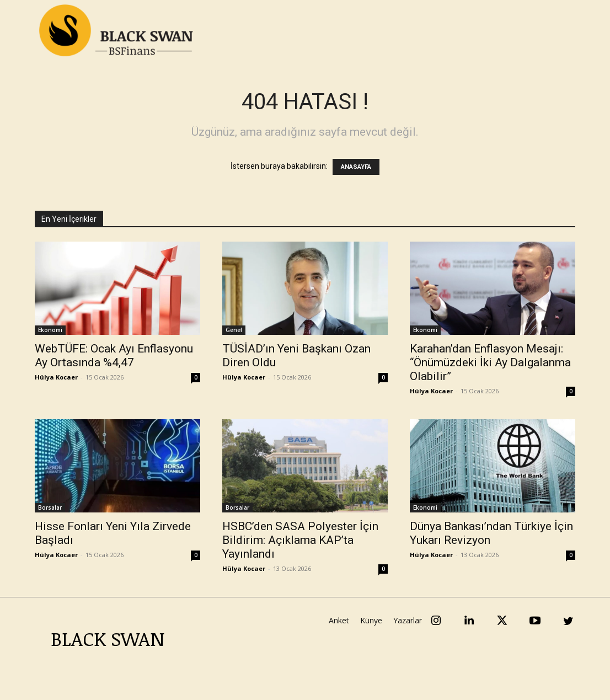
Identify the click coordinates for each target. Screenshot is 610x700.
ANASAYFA (356, 167)
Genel (234, 330)
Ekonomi (50, 330)
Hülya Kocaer (56, 377)
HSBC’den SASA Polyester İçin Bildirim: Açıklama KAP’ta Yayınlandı (300, 540)
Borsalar (50, 507)
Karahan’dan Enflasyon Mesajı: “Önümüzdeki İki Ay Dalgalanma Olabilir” (490, 362)
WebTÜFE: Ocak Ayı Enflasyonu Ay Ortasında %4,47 (114, 356)
